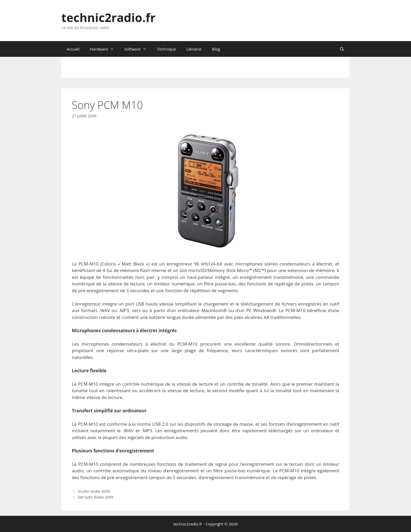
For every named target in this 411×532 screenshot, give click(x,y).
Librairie (194, 49)
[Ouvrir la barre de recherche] (342, 49)
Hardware (104, 49)
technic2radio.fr (108, 17)
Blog (216, 49)
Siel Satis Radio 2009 (96, 497)
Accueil (73, 49)
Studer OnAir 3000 (94, 491)
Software (138, 49)
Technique (166, 49)
